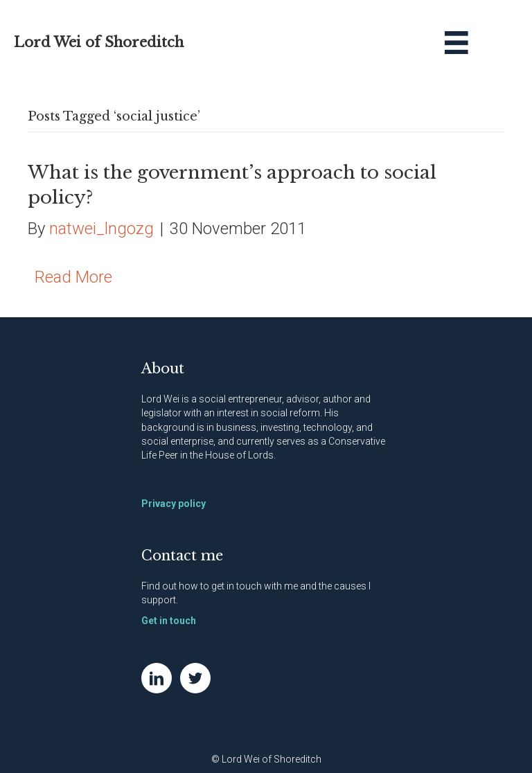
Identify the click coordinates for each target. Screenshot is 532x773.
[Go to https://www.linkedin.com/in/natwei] (157, 678)
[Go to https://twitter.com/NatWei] (195, 678)
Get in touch (169, 621)
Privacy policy (174, 504)
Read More (73, 277)
